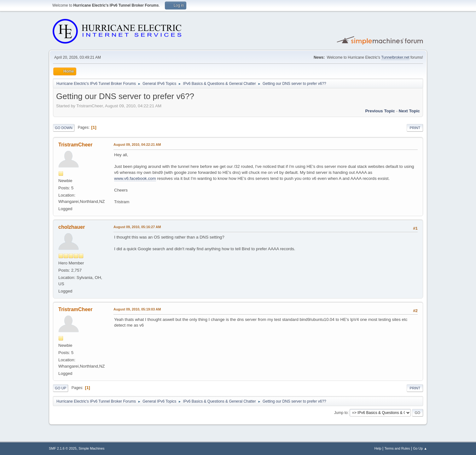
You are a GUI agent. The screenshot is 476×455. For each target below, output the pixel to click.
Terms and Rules (397, 448)
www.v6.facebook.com (135, 178)
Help (378, 448)
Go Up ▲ (420, 448)
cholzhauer (72, 227)
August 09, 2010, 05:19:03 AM (137, 309)
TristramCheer (75, 145)
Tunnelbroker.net (395, 57)
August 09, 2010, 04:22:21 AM (137, 145)
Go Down (64, 128)
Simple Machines (91, 448)
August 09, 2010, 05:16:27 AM (137, 227)
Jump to (341, 413)
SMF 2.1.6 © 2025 (63, 448)
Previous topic (380, 111)
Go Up (61, 388)
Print (415, 128)
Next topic (409, 111)
